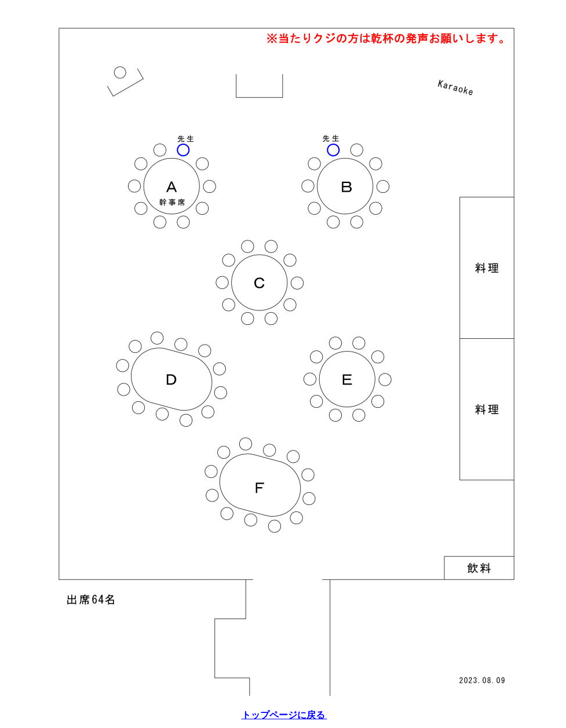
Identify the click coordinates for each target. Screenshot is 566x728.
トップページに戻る (284, 715)
